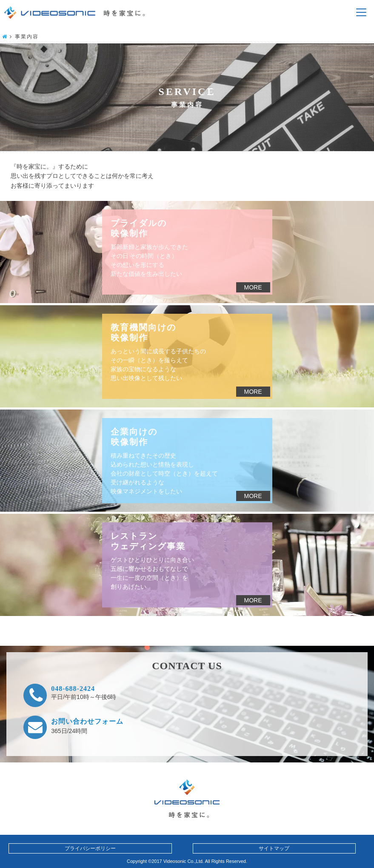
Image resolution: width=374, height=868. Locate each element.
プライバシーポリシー (90, 848)
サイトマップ (274, 848)
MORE (253, 287)
